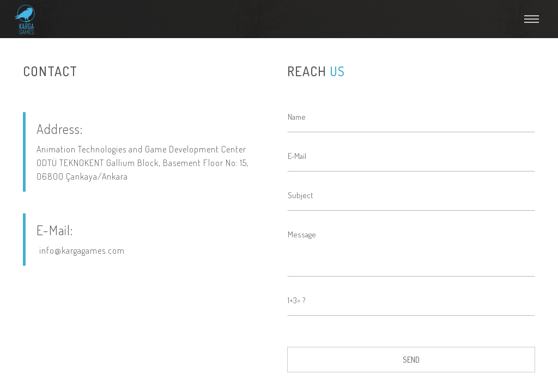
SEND (411, 360)
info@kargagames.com (82, 250)
